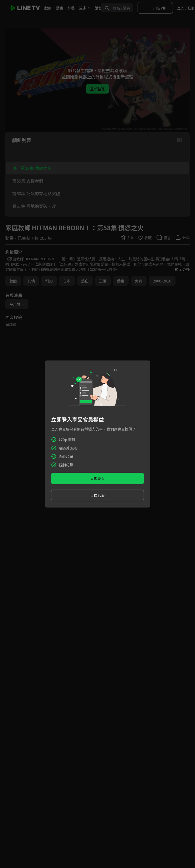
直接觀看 (97, 495)
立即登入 (97, 479)
